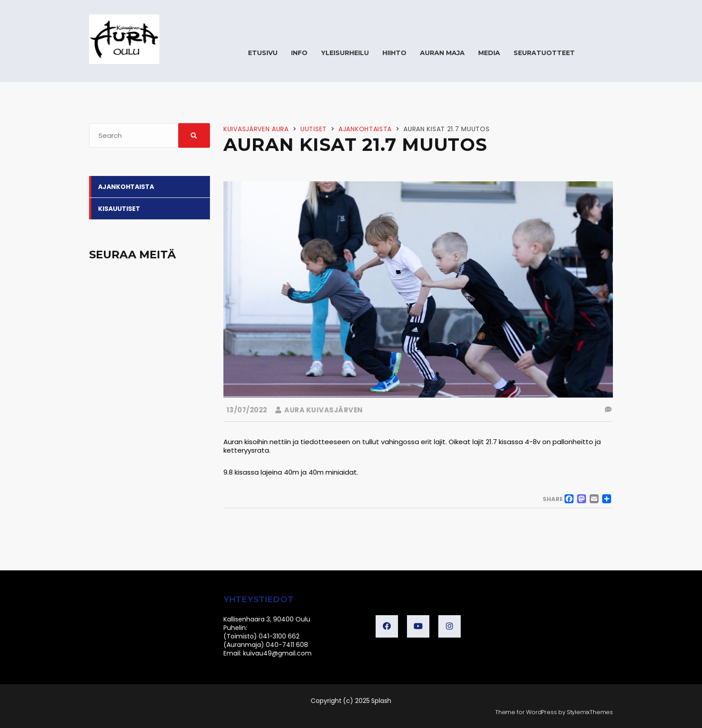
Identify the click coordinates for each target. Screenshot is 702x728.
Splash (381, 701)
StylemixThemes (590, 712)
